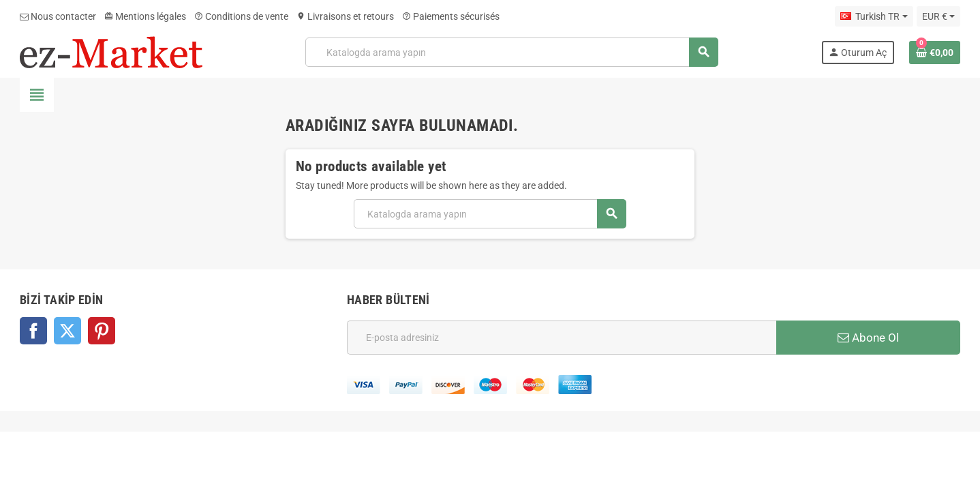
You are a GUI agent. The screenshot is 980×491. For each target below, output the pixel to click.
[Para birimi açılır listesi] (938, 16)
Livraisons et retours (345, 16)
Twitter (67, 331)
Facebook (33, 331)
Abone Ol (868, 338)
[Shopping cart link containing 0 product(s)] (935, 53)
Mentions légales (145, 16)
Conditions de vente (241, 16)
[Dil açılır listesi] (874, 16)
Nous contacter (58, 16)
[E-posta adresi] (562, 338)
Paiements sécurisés (451, 16)
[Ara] (511, 52)
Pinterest (102, 331)
